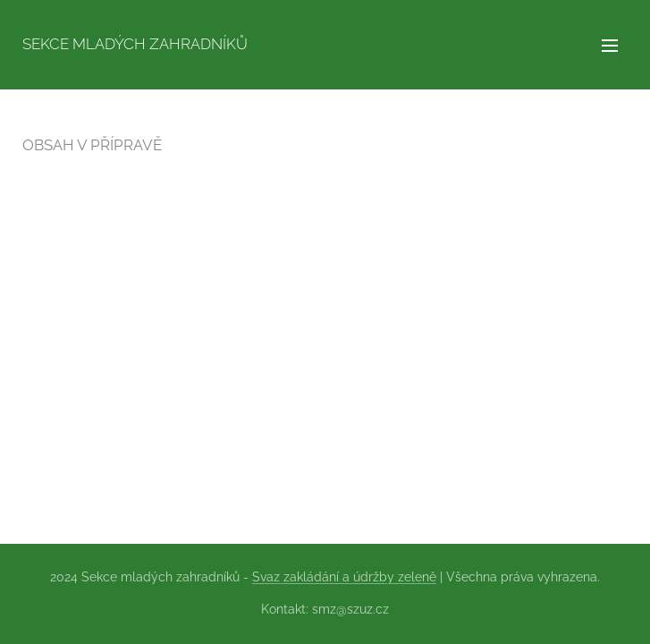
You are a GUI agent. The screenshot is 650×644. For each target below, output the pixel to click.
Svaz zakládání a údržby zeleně (344, 577)
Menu (610, 46)
